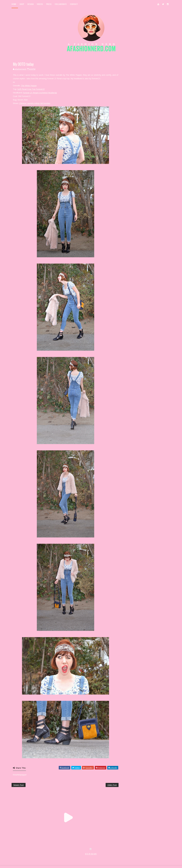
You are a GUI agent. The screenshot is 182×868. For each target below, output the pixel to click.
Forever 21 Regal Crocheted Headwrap (40, 93)
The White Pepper (29, 86)
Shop (22, 4)
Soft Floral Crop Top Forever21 (31, 89)
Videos (40, 4)
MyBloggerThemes (56, 857)
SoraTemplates (28, 857)
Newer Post (19, 785)
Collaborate (61, 4)
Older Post (112, 785)
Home (14, 4)
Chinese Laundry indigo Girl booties (35, 103)
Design (31, 4)
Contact (74, 4)
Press (49, 4)
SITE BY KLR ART (91, 854)
